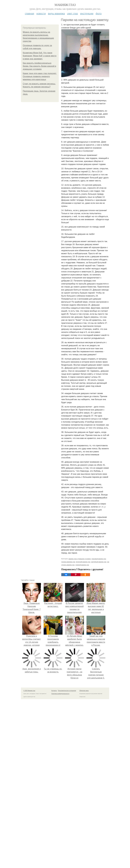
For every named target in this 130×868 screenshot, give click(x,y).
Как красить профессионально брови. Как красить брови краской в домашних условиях (39, 66)
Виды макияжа (56, 13)
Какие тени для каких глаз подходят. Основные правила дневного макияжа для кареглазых (40, 76)
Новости (41, 13)
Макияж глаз (65, 5)
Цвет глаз (73, 13)
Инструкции (87, 13)
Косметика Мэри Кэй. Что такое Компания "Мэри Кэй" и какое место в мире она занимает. (40, 56)
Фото (99, 13)
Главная (29, 13)
